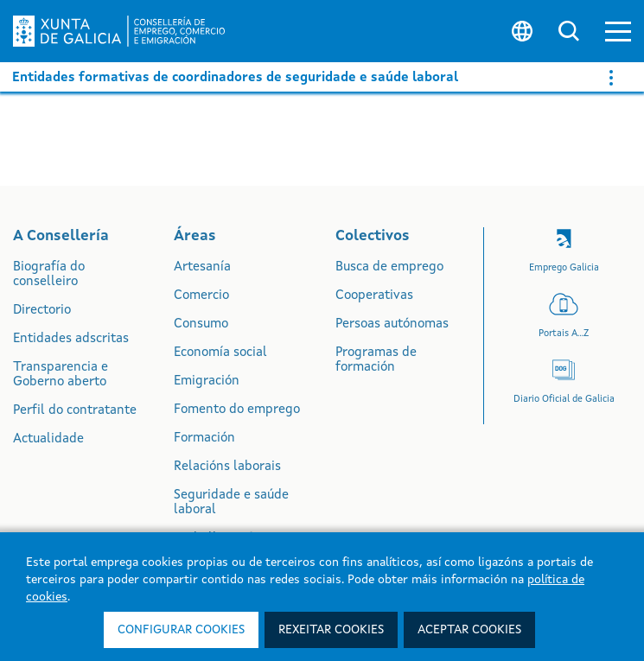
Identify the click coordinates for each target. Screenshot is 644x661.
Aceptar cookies (469, 630)
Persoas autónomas (392, 324)
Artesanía (202, 267)
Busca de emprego (389, 267)
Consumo (201, 324)
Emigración (207, 381)
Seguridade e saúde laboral (231, 503)
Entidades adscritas (71, 339)
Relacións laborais (227, 467)
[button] (618, 32)
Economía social (220, 353)
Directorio (42, 311)
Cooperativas (374, 296)
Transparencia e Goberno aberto (61, 375)
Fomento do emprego (237, 410)
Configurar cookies (181, 630)
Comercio (201, 296)
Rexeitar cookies (331, 630)
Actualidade (48, 439)
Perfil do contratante (75, 411)
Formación (204, 439)
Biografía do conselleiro (49, 275)
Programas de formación (376, 360)
